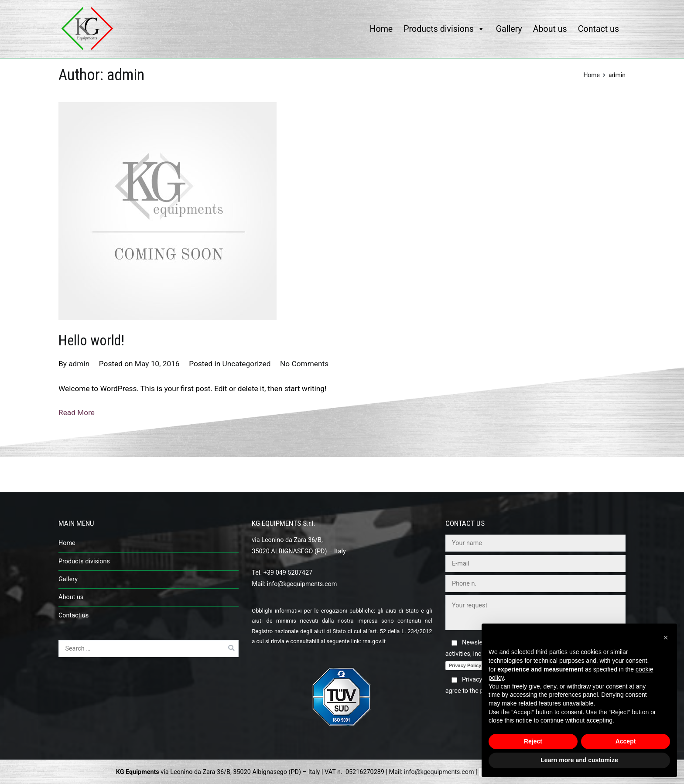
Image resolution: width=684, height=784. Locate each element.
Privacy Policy (465, 665)
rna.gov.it (374, 641)
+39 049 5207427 (288, 573)
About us (550, 29)
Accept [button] (626, 741)
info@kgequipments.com (302, 584)
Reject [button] (533, 741)
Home (381, 29)
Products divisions (444, 29)
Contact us (598, 29)
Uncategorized (247, 364)
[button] (666, 637)
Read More (77, 412)
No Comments (304, 364)
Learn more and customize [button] (579, 760)
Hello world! (91, 341)
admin (79, 364)
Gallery (509, 29)
